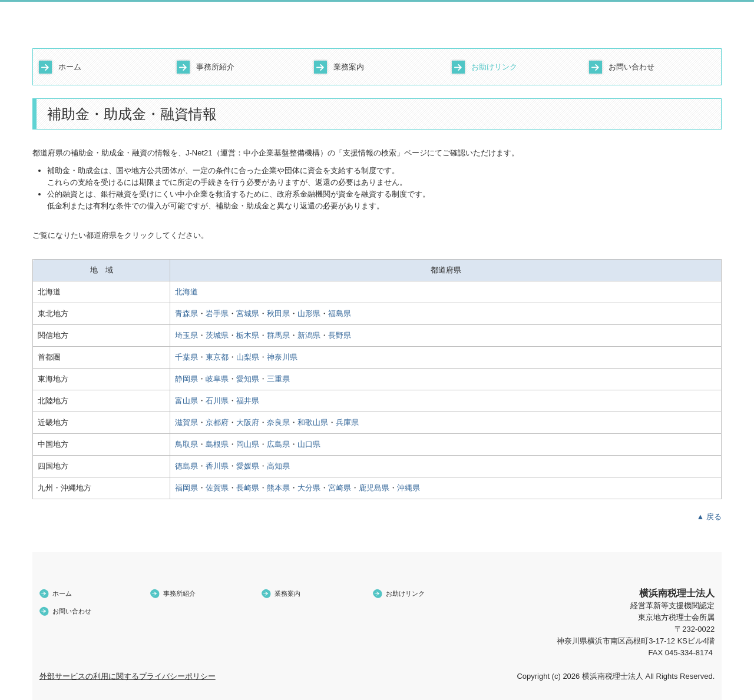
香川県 (217, 466)
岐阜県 (217, 379)
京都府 (217, 422)
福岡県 (186, 488)
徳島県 (186, 466)
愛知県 (248, 379)
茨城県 (217, 335)
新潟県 (309, 335)
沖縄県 (409, 488)
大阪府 (248, 422)
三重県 (278, 379)
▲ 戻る (709, 517)
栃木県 (248, 335)
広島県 (278, 444)
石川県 (217, 401)
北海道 (186, 292)
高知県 (278, 466)
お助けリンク (494, 67)
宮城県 (248, 313)
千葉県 (186, 357)
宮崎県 (340, 488)
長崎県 (248, 488)
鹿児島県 (374, 488)
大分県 (309, 488)
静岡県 (186, 379)
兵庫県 (347, 422)
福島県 (340, 313)
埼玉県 (186, 335)
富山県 (186, 401)
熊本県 (278, 488)
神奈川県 (282, 357)
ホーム (70, 67)
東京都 (217, 357)
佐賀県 (217, 488)
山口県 (309, 444)
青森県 (186, 313)
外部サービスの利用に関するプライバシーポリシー (128, 676)
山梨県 (248, 357)
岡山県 (248, 444)
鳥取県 (186, 444)
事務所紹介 (215, 67)
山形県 (309, 313)
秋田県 (278, 313)
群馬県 (278, 335)
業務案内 (349, 67)
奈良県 (278, 422)
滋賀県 (186, 422)
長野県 (340, 335)
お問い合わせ (631, 67)
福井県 (248, 401)
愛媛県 (248, 466)
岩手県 (217, 313)
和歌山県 (313, 422)
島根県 (217, 444)
